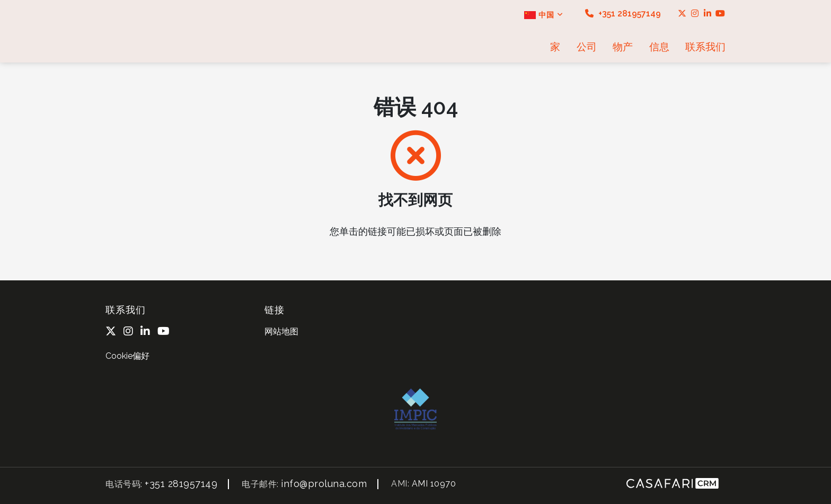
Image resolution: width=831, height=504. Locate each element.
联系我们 (705, 47)
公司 (587, 47)
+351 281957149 (623, 14)
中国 (544, 15)
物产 (623, 47)
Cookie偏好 (127, 356)
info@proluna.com (324, 484)
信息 (659, 47)
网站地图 (281, 331)
